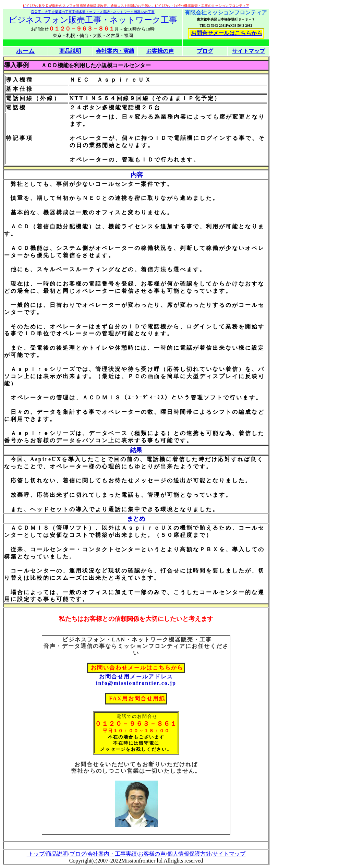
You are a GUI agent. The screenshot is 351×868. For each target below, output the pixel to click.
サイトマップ (249, 51)
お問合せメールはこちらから (227, 33)
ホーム (25, 51)
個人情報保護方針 (189, 854)
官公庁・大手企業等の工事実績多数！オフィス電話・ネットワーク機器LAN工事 (93, 12)
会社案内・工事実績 (112, 854)
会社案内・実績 (115, 51)
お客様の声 (152, 854)
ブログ (205, 51)
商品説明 (57, 854)
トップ (36, 854)
